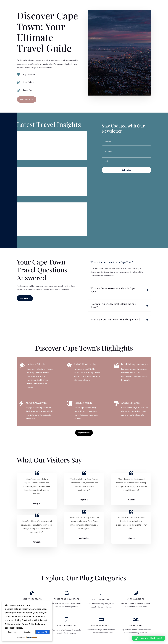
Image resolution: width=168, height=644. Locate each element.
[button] (149, 638)
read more (24, 156)
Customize (12, 632)
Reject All (27, 632)
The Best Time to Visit (35, 171)
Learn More (25, 298)
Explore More (84, 433)
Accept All (43, 632)
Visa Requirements (33, 135)
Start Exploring (27, 99)
